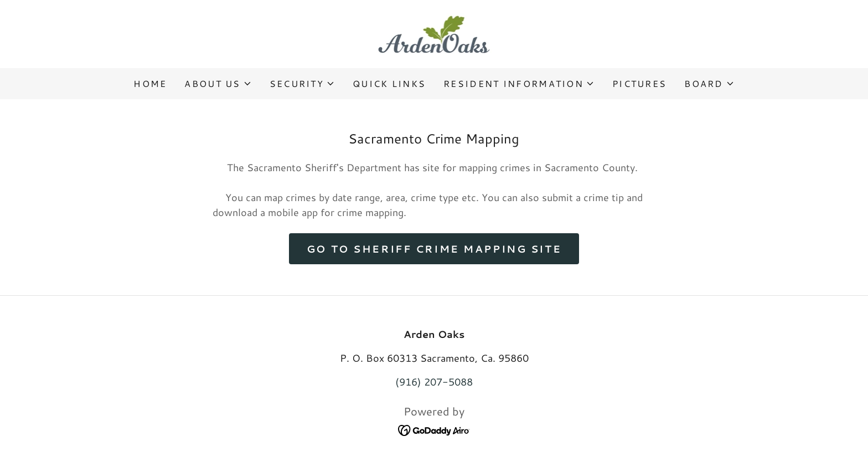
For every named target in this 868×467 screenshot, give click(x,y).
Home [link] (150, 83)
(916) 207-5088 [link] (434, 382)
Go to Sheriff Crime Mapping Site (434, 249)
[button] (218, 84)
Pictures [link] (639, 83)
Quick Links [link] (389, 83)
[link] (434, 33)
